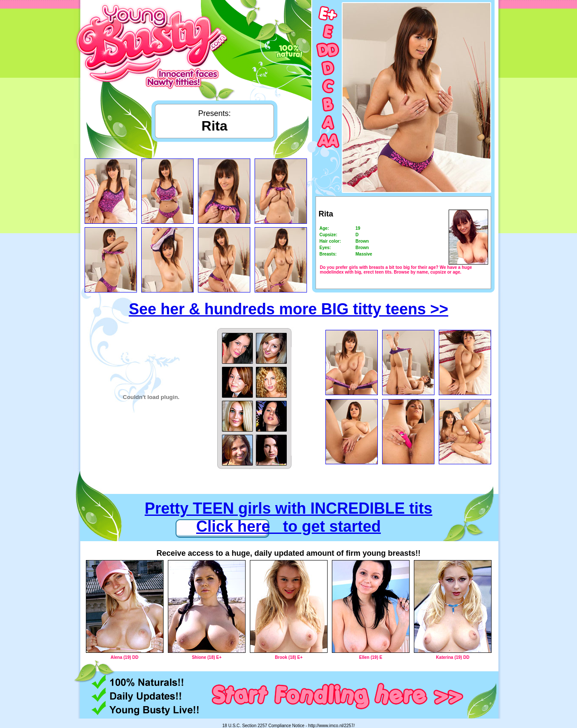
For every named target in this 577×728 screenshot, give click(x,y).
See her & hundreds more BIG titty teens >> (288, 309)
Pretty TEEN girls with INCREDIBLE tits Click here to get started (288, 517)
